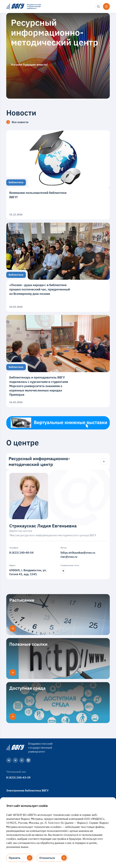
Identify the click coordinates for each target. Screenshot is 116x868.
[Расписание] (13, 628)
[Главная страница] (15, 748)
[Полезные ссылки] (13, 673)
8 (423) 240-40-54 (21, 553)
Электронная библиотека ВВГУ (27, 790)
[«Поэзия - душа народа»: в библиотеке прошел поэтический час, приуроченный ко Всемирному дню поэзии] (58, 267)
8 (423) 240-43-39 (18, 777)
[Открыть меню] (106, 6)
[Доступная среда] (13, 716)
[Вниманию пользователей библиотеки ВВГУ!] (58, 175)
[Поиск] (98, 6)
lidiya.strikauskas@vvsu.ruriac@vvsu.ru (78, 555)
